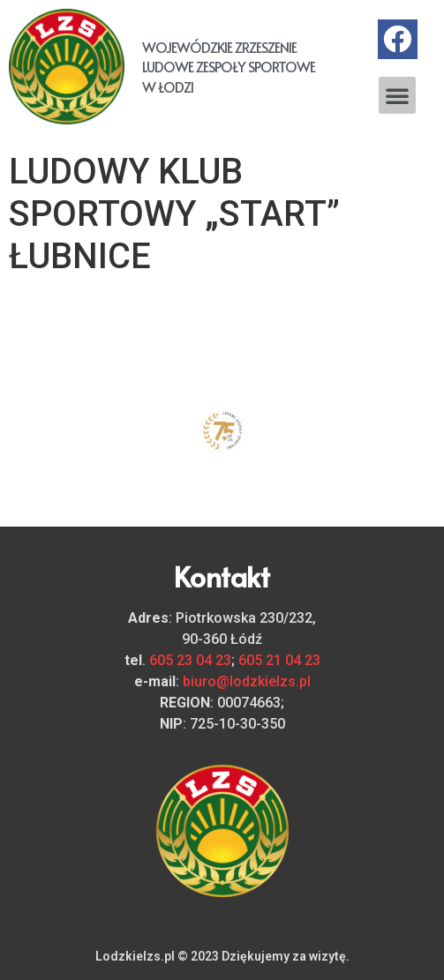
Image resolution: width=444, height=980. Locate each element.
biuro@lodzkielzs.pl (247, 681)
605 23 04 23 (190, 660)
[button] (397, 95)
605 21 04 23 (279, 660)
